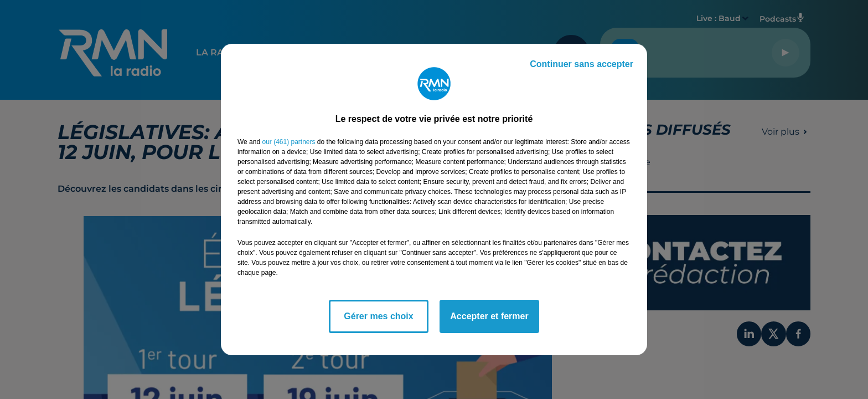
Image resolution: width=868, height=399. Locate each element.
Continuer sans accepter (582, 64)
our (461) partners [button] (288, 142)
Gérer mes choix (378, 316)
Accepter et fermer (489, 316)
